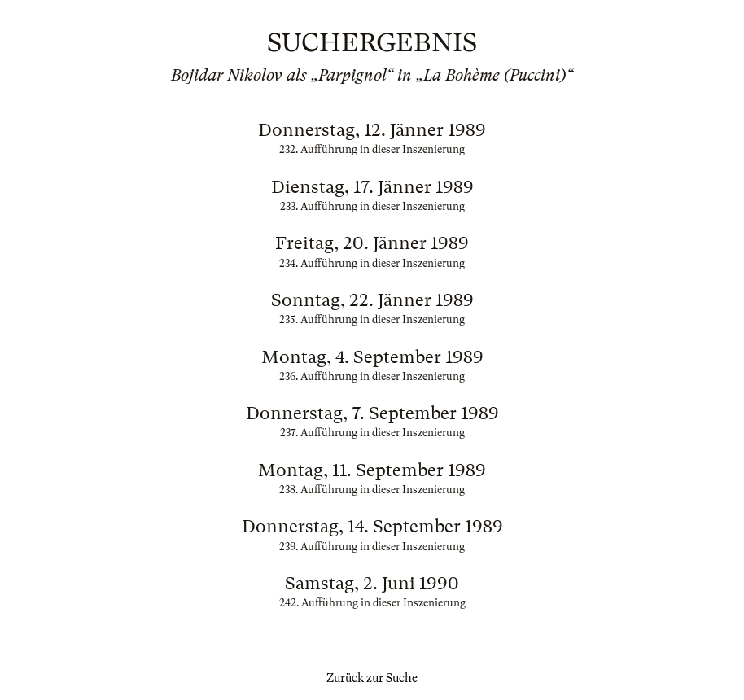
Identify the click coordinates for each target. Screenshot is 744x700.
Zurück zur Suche (372, 678)
